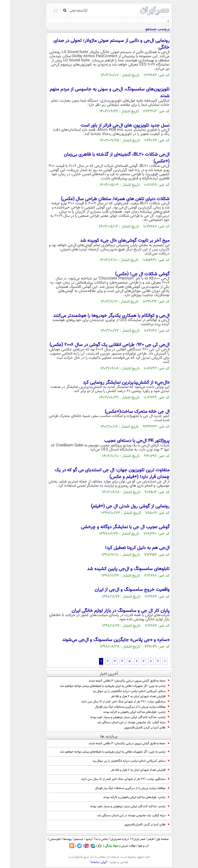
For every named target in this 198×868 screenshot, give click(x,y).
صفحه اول (153, 839)
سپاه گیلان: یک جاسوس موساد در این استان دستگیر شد (123, 722)
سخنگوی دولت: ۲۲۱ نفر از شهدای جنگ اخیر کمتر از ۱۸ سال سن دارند (115, 702)
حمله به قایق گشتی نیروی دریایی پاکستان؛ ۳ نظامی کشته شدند (119, 681)
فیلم (141, 839)
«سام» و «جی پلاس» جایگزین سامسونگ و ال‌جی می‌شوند (106, 640)
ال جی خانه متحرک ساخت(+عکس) (127, 412)
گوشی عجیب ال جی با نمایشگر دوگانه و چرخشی (115, 527)
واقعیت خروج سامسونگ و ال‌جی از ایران (122, 590)
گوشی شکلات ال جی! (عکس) (132, 274)
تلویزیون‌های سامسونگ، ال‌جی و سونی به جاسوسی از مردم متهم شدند (100, 93)
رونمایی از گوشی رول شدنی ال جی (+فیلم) (120, 506)
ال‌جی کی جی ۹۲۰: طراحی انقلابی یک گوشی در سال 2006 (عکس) (100, 345)
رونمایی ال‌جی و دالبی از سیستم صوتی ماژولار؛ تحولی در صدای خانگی (102, 44)
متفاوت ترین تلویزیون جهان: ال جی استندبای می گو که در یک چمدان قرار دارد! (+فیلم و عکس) (102, 474)
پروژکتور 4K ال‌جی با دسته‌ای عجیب (127, 441)
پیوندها (58, 839)
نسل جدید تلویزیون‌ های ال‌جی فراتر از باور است (115, 126)
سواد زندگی (102, 846)
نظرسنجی (45, 839)
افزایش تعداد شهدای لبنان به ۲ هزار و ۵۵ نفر (130, 696)
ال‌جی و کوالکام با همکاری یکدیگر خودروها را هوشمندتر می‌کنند (101, 316)
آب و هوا (134, 846)
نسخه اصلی (68, 11)
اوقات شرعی (118, 846)
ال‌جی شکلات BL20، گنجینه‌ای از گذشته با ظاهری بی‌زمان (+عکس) (107, 158)
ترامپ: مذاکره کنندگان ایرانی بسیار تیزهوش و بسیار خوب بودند (120, 717)
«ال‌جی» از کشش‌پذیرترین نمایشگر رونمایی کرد (116, 383)
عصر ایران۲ (129, 839)
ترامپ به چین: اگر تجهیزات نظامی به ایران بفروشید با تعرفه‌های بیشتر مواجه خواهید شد (105, 686)
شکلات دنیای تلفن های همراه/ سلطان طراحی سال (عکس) (105, 199)
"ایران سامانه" (89, 862)
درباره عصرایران (110, 839)
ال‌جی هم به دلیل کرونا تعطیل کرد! (127, 548)
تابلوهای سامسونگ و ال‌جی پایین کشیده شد (118, 569)
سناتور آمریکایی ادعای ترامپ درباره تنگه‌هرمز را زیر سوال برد (121, 691)
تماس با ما (92, 839)
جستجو (69, 839)
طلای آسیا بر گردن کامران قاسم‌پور (137, 728)
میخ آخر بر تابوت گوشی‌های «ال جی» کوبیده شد (115, 241)
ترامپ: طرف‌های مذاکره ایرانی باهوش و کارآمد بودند (126, 712)
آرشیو (80, 839)
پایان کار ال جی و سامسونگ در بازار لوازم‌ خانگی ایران (111, 611)
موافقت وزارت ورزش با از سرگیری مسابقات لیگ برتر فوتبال (122, 707)
